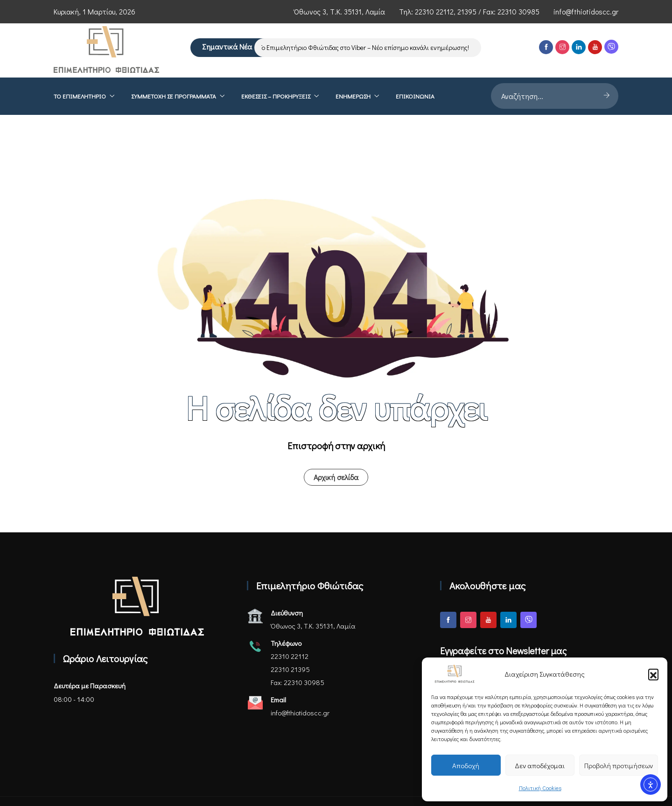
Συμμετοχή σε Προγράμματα (174, 96)
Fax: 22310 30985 (297, 682)
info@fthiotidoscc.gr (586, 11)
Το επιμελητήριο (80, 96)
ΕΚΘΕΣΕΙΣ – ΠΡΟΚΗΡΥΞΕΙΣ (276, 96)
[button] (653, 674)
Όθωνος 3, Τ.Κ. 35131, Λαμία (339, 11)
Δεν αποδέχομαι (540, 765)
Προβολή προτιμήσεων (619, 765)
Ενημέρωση (353, 96)
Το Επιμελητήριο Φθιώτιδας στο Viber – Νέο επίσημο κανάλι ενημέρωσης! (367, 47)
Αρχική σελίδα (336, 477)
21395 (467, 11)
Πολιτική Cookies (540, 788)
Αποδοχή (466, 765)
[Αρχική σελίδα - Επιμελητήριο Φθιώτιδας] (137, 606)
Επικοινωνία (415, 96)
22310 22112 (434, 11)
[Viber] (611, 47)
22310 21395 (290, 669)
